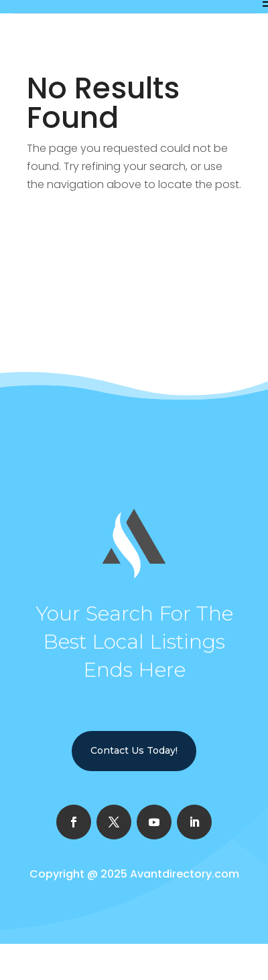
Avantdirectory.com (185, 874)
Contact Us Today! (134, 750)
